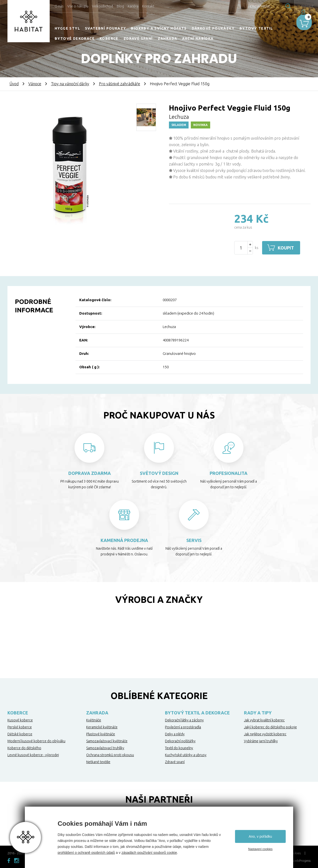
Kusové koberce (20, 720)
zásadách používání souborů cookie (149, 853)
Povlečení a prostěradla (183, 727)
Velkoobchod (102, 6)
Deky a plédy (175, 734)
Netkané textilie (98, 762)
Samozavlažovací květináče (107, 741)
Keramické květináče (102, 727)
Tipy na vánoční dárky (70, 84)
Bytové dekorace (75, 39)
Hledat (276, 6)
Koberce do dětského (24, 748)
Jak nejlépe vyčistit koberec (265, 734)
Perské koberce (20, 727)
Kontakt (148, 6)
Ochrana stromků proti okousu (110, 755)
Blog (120, 6)
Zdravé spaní (138, 39)
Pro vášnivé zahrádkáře (119, 84)
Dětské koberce (20, 734)
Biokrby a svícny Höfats (159, 28)
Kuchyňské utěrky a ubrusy (186, 755)
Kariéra (133, 6)
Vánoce (35, 84)
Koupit (288, 248)
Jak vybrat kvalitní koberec (264, 720)
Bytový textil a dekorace (197, 713)
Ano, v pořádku (260, 836)
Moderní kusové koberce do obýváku (36, 741)
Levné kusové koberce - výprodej (33, 755)
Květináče (94, 720)
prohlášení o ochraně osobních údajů (86, 853)
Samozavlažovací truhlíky (105, 748)
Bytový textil (256, 28)
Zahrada (168, 39)
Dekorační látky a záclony (184, 720)
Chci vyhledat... (248, 6)
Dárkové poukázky (213, 28)
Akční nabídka (198, 39)
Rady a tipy (258, 713)
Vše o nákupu (78, 6)
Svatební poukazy (105, 28)
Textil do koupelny (179, 748)
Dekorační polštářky (180, 741)
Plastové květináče (101, 734)
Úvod (14, 84)
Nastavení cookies (260, 849)
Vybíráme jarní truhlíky (261, 741)
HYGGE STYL (67, 28)
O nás (59, 6)
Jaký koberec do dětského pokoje (270, 727)
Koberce (109, 39)
